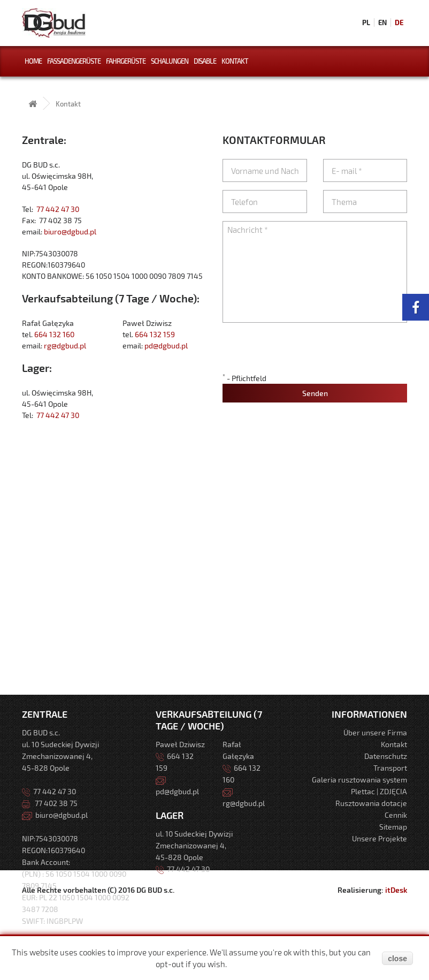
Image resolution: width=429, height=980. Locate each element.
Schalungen (170, 61)
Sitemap (393, 827)
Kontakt (235, 61)
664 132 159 (155, 334)
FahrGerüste (126, 61)
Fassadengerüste (74, 61)
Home (33, 61)
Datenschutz (386, 756)
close (397, 959)
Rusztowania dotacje (371, 803)
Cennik (396, 815)
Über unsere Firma (375, 732)
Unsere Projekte (380, 838)
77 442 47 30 (58, 209)
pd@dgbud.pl (166, 345)
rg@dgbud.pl (65, 345)
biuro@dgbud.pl (70, 231)
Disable (205, 61)
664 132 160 (54, 334)
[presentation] (304, 352)
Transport (390, 768)
